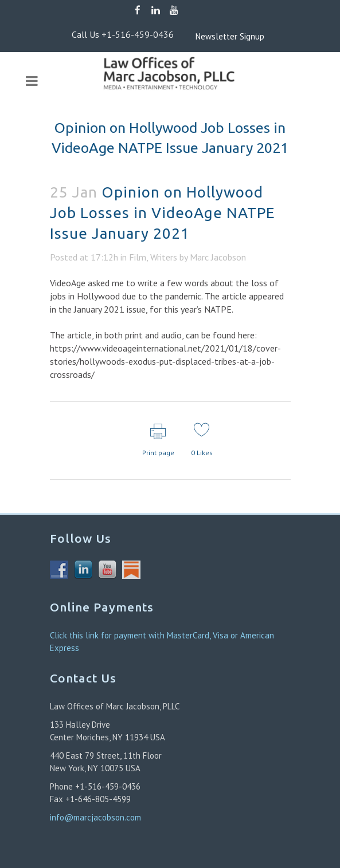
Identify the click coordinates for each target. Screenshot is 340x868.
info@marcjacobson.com (95, 817)
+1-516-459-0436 (138, 34)
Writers (164, 257)
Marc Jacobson (218, 257)
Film (138, 257)
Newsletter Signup (213, 36)
